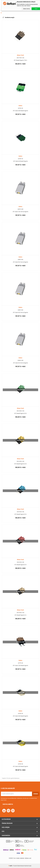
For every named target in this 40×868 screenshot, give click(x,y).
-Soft (10, 866)
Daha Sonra (26, 9)
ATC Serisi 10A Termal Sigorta (20, 312)
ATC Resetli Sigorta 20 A (20, 464)
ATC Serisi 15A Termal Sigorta (20, 262)
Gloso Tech (20, 55)
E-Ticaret (14, 866)
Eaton (20, 106)
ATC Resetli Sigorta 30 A (20, 413)
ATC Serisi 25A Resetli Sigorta (20, 716)
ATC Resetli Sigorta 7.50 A (20, 60)
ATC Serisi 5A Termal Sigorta (20, 363)
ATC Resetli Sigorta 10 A (20, 565)
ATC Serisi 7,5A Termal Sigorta (20, 212)
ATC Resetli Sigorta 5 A (20, 615)
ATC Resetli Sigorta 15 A (20, 514)
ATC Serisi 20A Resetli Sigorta (20, 766)
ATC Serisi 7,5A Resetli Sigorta (20, 665)
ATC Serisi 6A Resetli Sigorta (20, 161)
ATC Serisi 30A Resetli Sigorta (20, 111)
